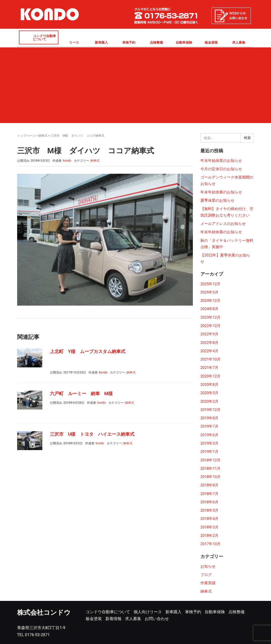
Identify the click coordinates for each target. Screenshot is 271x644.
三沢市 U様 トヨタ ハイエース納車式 (92, 434)
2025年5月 (209, 292)
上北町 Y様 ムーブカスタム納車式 (88, 351)
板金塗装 (211, 42)
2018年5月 (209, 510)
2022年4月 (209, 351)
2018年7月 (209, 494)
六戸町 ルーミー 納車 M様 (81, 393)
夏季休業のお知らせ (217, 200)
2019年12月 (210, 410)
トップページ (26, 136)
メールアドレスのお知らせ (223, 224)
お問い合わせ (157, 619)
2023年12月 (210, 317)
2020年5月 (209, 393)
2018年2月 (209, 536)
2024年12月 (210, 301)
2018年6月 (209, 502)
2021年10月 (210, 359)
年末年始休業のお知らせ (221, 161)
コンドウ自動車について (44, 38)
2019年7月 (209, 426)
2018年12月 (210, 460)
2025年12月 (210, 284)
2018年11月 (210, 469)
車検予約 (129, 42)
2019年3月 (209, 443)
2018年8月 (209, 485)
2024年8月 (209, 309)
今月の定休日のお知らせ (221, 169)
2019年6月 (209, 435)
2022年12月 (210, 326)
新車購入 (101, 42)
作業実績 (208, 583)
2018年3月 (209, 527)
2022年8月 (209, 343)
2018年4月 (209, 519)
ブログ (206, 575)
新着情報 (113, 619)
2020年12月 (210, 376)
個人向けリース (148, 612)
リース (74, 42)
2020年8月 (209, 385)
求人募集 (239, 42)
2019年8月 (209, 418)
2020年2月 (209, 401)
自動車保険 (184, 42)
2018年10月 (210, 477)
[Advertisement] (136, 85)
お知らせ (208, 566)
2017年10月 (210, 544)
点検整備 (156, 42)
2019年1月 (209, 452)
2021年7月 (209, 368)
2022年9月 (209, 334)
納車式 (43, 136)
